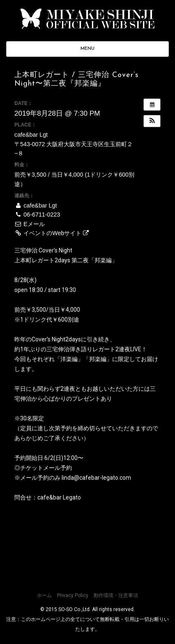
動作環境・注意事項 (116, 595)
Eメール (30, 224)
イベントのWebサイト (52, 233)
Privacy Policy (73, 595)
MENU (87, 49)
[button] (152, 121)
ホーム (44, 595)
